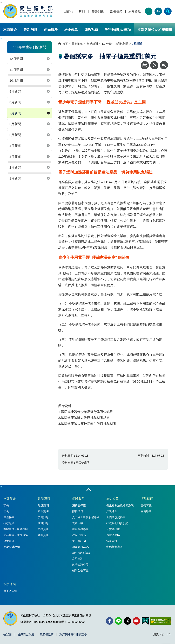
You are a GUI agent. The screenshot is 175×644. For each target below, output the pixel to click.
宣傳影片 (146, 511)
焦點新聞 (92, 44)
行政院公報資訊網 (117, 523)
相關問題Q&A (80, 547)
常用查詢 (78, 559)
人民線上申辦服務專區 (86, 517)
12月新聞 (16, 59)
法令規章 (71, 30)
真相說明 (43, 511)
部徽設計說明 (12, 547)
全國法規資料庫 (116, 517)
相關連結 (10, 584)
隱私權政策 (47, 635)
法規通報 (112, 511)
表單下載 (78, 523)
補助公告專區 (80, 570)
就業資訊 (43, 535)
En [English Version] (149, 11)
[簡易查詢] (168, 11)
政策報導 (9, 541)
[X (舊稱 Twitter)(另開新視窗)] (127, 621)
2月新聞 (15, 167)
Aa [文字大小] (158, 11)
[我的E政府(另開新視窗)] (145, 621)
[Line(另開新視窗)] (118, 621)
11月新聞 (16, 70)
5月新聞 (15, 135)
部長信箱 (116, 12)
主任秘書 (9, 517)
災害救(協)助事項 (118, 30)
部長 (6, 505)
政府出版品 (79, 535)
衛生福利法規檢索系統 (120, 505)
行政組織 (9, 523)
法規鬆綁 (112, 541)
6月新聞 (15, 124)
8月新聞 (15, 102)
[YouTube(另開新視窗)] (136, 621)
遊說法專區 (113, 535)
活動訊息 (43, 523)
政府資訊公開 (80, 565)
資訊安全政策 (26, 635)
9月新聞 (15, 91)
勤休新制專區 (115, 547)
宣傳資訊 (146, 505)
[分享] (154, 65)
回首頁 (68, 12)
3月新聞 (15, 157)
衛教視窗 (91, 30)
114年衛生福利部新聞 (115, 44)
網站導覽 (135, 12)
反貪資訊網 (113, 529)
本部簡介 (10, 30)
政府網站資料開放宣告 (73, 635)
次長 (6, 511)
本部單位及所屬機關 (16, 529)
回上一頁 (164, 63)
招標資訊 (43, 529)
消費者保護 (79, 505)
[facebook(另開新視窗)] (110, 621)
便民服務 (51, 30)
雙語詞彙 (98, 12)
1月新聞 (15, 178)
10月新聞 (16, 81)
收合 (89, 490)
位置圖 (8, 635)
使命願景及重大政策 (16, 535)
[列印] (145, 65)
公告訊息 (43, 517)
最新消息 (30, 30)
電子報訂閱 (79, 541)
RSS (82, 12)
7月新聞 (15, 113)
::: (1, 2)
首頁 (65, 44)
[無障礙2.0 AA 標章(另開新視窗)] (161, 621)
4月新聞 (15, 146)
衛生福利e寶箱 (81, 553)
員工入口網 (10, 591)
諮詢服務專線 (80, 529)
